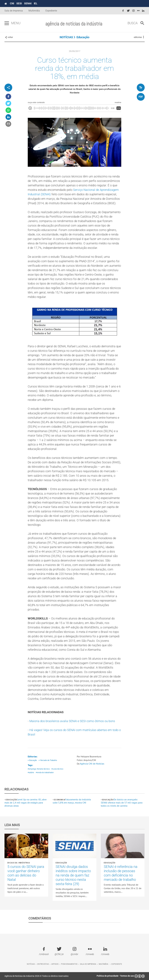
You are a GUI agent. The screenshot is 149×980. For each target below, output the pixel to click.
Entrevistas (43, 964)
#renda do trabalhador (45, 772)
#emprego (32, 769)
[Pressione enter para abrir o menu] (7, 23)
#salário (31, 772)
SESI (19, 3)
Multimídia (34, 11)
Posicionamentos (69, 964)
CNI (12, 3)
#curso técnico (57, 769)
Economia (60, 800)
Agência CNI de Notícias (92, 764)
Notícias (31, 964)
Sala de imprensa (88, 964)
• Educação (32, 760)
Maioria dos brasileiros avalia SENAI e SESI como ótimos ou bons (72, 721)
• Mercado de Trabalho (48, 760)
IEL (36, 3)
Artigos (55, 964)
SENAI (28, 3)
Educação (83, 37)
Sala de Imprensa (14, 11)
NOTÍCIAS (66, 37)
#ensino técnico (43, 769)
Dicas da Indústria (19, 863)
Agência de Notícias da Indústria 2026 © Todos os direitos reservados (36, 976)
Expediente (51, 11)
